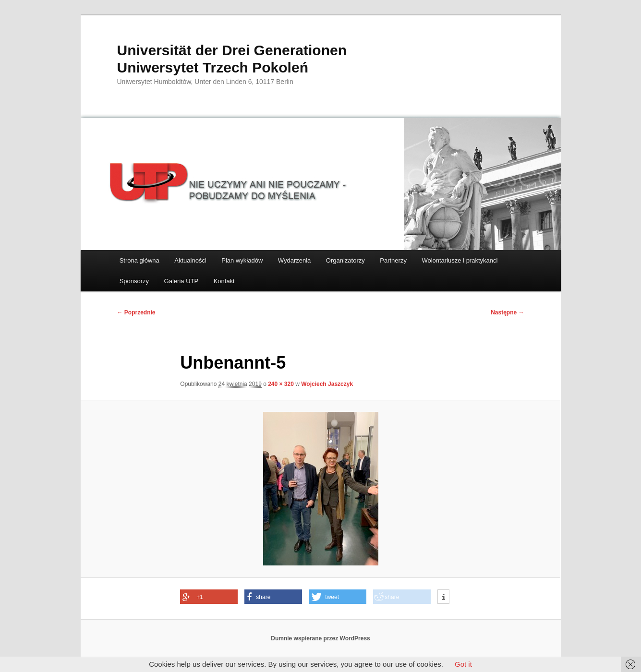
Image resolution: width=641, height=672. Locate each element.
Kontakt (224, 281)
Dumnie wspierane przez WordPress (320, 638)
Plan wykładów (242, 260)
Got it (463, 664)
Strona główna (139, 260)
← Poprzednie (136, 312)
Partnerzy (393, 260)
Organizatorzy (345, 260)
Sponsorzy (134, 281)
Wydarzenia (295, 260)
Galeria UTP (181, 281)
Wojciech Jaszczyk (327, 384)
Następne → (507, 312)
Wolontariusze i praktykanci (460, 260)
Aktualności (190, 260)
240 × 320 (281, 384)
